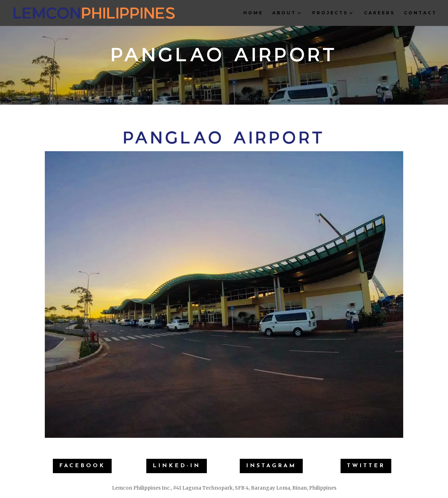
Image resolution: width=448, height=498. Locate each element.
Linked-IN (177, 466)
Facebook (82, 466)
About (284, 13)
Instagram (271, 466)
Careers (379, 13)
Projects (330, 13)
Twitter (366, 466)
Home (253, 13)
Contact (420, 13)
